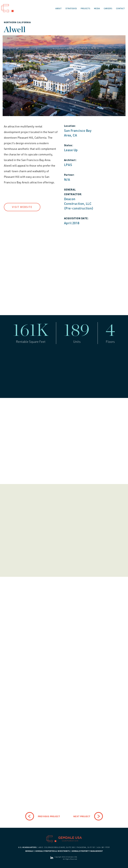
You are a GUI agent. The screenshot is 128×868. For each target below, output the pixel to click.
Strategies (71, 8)
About (58, 8)
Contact (120, 8)
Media (97, 8)
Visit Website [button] (22, 207)
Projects (85, 8)
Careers (108, 8)
